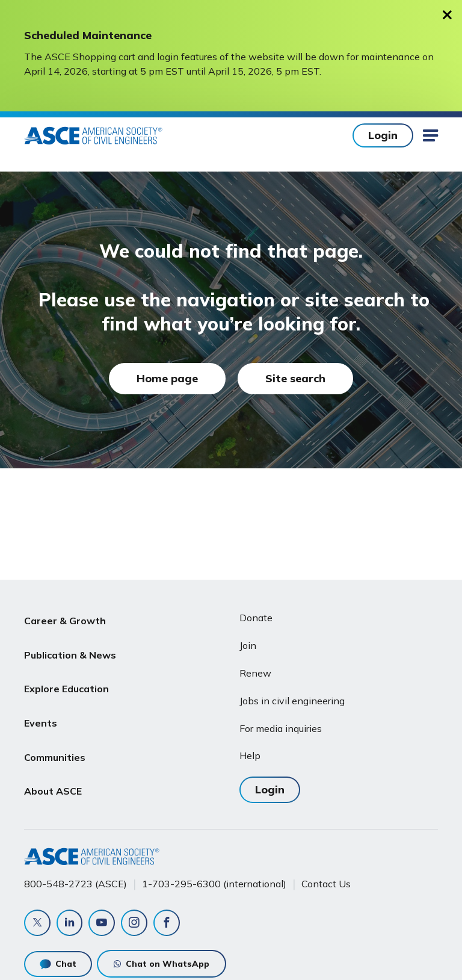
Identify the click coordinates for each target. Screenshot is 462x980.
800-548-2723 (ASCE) (75, 883)
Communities (55, 734)
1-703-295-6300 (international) (214, 883)
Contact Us (326, 883)
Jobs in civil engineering (292, 701)
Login (383, 135)
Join (248, 645)
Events (41, 705)
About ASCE (53, 762)
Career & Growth (65, 618)
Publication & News (70, 647)
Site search (295, 378)
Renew (255, 673)
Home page (167, 378)
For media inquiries (281, 728)
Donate (256, 618)
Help (250, 755)
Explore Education (66, 676)
